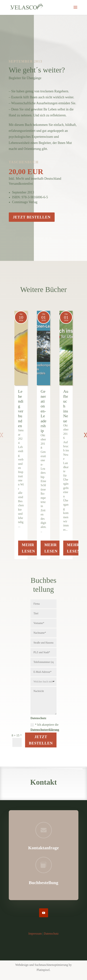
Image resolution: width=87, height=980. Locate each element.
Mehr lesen (29, 548)
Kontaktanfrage (44, 848)
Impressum (35, 934)
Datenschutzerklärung (45, 730)
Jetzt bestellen (32, 217)
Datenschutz (51, 934)
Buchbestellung (43, 883)
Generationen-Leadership (43, 411)
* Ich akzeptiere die (45, 727)
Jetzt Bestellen (41, 740)
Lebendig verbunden (21, 409)
